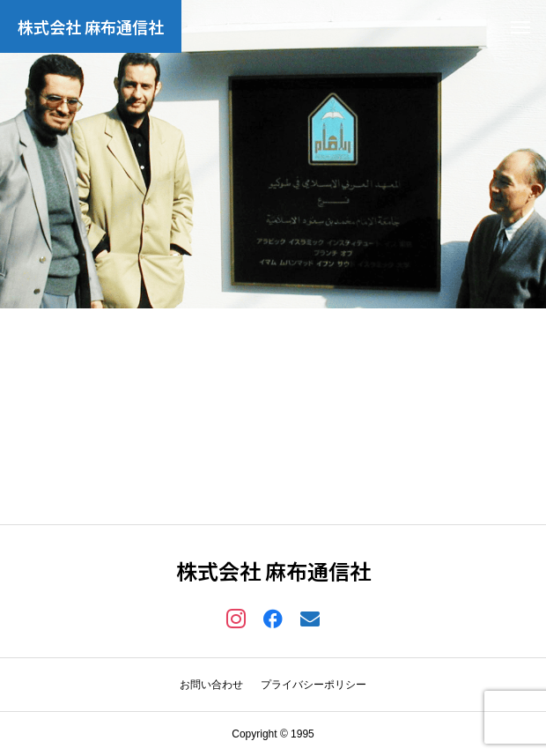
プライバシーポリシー (314, 685)
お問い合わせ (211, 685)
